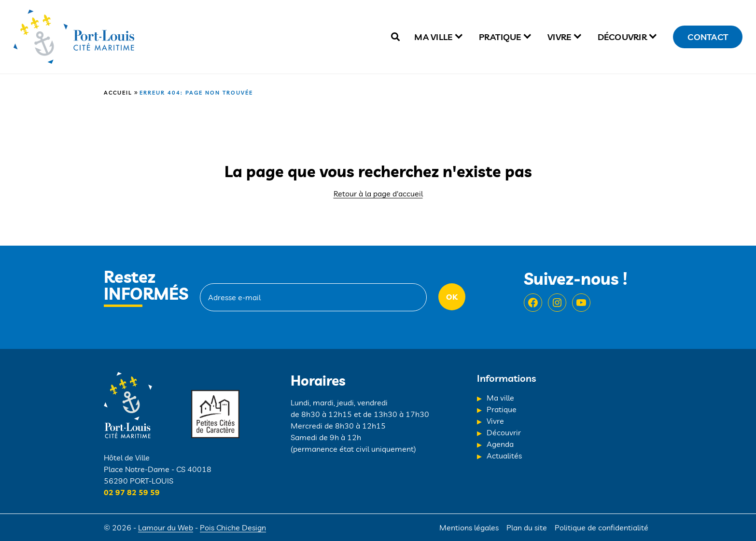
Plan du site (527, 527)
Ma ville (433, 37)
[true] (395, 37)
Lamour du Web (166, 527)
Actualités (504, 456)
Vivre (559, 37)
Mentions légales (469, 527)
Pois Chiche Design (233, 527)
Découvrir (622, 37)
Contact (708, 37)
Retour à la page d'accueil (378, 194)
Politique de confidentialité (602, 527)
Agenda (500, 444)
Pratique (500, 37)
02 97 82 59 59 (132, 492)
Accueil (118, 93)
